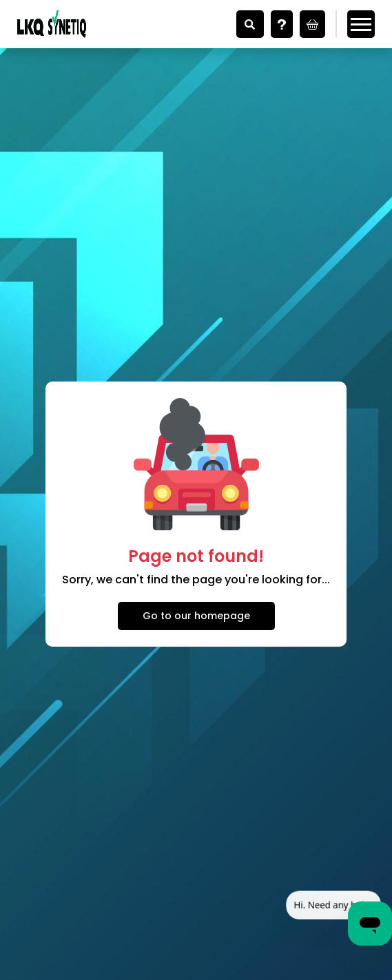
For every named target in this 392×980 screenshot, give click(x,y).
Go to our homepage (196, 616)
